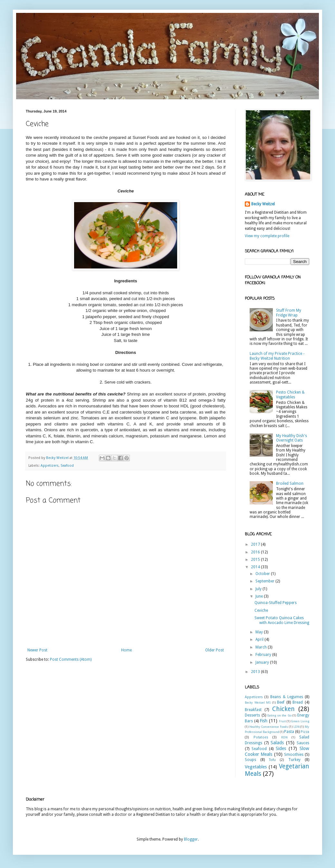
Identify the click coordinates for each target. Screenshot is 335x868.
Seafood (67, 466)
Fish (263, 721)
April (260, 639)
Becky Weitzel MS (258, 702)
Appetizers (50, 466)
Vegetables (256, 767)
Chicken (283, 709)
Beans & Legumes (287, 697)
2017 (256, 544)
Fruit (282, 721)
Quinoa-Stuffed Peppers (276, 603)
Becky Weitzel (263, 204)
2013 (256, 672)
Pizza (305, 732)
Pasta (289, 732)
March (262, 647)
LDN (297, 727)
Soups (250, 760)
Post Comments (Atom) (71, 659)
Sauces (303, 743)
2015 (256, 560)
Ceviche (261, 610)
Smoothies (294, 755)
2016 (256, 552)
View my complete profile (267, 236)
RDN (284, 737)
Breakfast (253, 710)
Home (126, 650)
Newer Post (37, 650)
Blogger (191, 839)
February (264, 655)
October (263, 574)
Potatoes (261, 737)
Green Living (300, 721)
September (265, 581)
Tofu (272, 760)
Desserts (252, 715)
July (259, 589)
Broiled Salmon (290, 483)
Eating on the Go (279, 715)
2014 (256, 567)
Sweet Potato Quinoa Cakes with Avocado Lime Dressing (282, 620)
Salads (277, 743)
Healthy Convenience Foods (269, 727)
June (260, 596)
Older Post (215, 650)
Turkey (294, 760)
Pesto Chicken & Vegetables (290, 395)
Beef (281, 702)
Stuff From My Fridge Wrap (289, 313)
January (263, 662)
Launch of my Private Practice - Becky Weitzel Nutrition (277, 356)
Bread (298, 702)
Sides (281, 748)
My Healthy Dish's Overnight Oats (292, 438)
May (260, 632)
